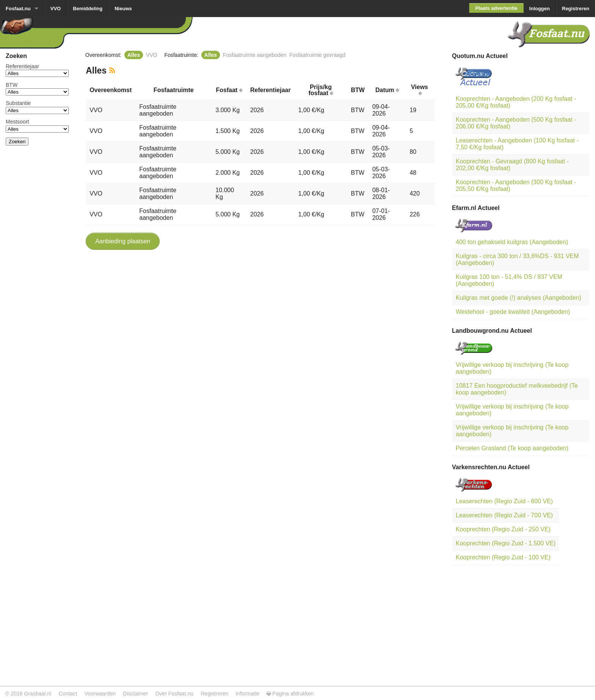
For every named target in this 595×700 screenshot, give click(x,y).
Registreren (576, 9)
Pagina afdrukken (290, 694)
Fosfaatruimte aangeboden (255, 55)
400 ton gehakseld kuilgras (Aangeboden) (512, 242)
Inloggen (540, 9)
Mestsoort (17, 122)
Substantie (18, 103)
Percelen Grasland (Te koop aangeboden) (512, 448)
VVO (56, 9)
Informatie (247, 694)
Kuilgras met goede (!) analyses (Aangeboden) (519, 298)
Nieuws (123, 9)
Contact (68, 694)
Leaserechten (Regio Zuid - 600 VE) (504, 501)
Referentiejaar (22, 66)
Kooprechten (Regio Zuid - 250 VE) (503, 529)
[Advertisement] (37, 265)
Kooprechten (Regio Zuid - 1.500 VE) (506, 543)
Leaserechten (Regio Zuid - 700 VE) (504, 515)
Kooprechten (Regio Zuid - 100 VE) (503, 557)
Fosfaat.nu (18, 9)
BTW (12, 85)
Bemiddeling (88, 9)
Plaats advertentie (496, 8)
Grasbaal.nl (38, 694)
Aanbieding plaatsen (123, 241)
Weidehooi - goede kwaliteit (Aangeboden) (513, 312)
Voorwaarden (100, 694)
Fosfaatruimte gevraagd (317, 55)
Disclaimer (136, 694)
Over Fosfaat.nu (174, 694)
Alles (134, 55)
